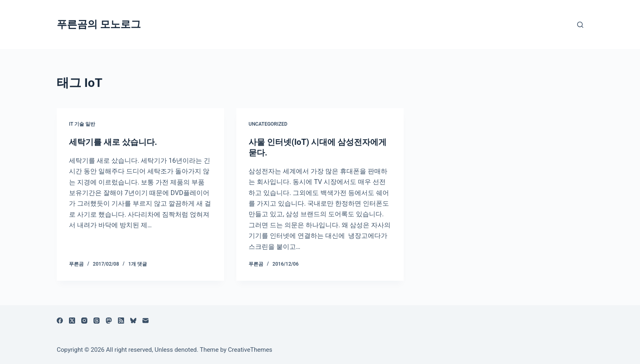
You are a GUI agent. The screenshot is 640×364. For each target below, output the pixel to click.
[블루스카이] (133, 321)
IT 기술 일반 (82, 124)
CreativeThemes (250, 350)
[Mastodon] (109, 321)
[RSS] (121, 321)
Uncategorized (268, 124)
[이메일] (146, 321)
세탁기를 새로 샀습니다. (113, 142)
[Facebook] (60, 321)
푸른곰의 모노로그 (99, 24)
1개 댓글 (138, 264)
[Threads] (97, 321)
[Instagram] (84, 321)
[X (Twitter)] (72, 321)
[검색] (580, 25)
